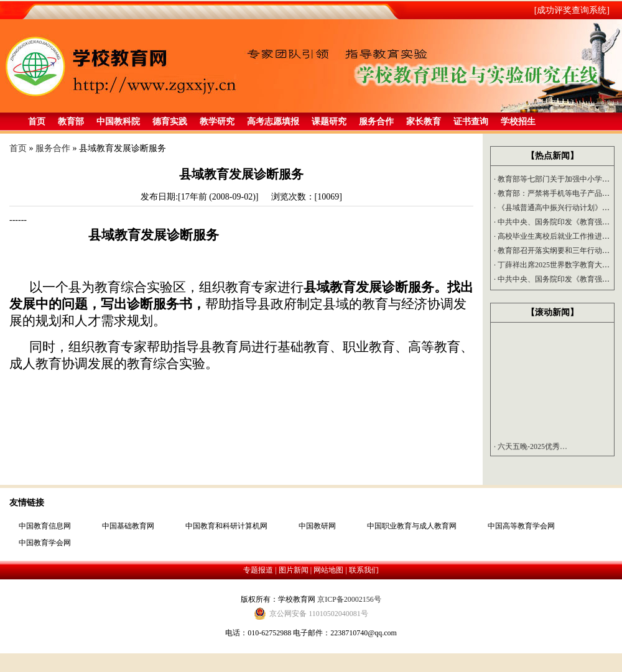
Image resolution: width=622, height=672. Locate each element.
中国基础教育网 (128, 526)
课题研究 (329, 122)
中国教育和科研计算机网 (226, 526)
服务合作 (376, 122)
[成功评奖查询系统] (572, 10)
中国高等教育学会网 (521, 526)
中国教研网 (317, 526)
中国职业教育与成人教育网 (412, 526)
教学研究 (217, 122)
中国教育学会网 (45, 543)
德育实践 (170, 122)
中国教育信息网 (45, 526)
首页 (37, 122)
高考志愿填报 (273, 122)
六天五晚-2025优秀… (531, 448)
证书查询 (471, 122)
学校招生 (518, 122)
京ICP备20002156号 (349, 599)
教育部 (71, 122)
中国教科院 (118, 122)
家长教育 (424, 122)
